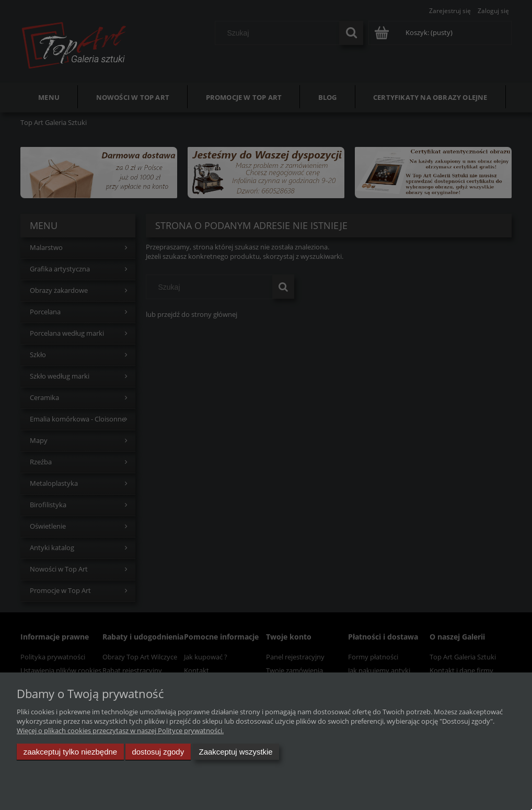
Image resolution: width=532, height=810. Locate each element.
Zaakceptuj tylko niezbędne (70, 752)
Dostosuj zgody (158, 752)
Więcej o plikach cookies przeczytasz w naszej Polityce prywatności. (120, 731)
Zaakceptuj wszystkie (236, 752)
